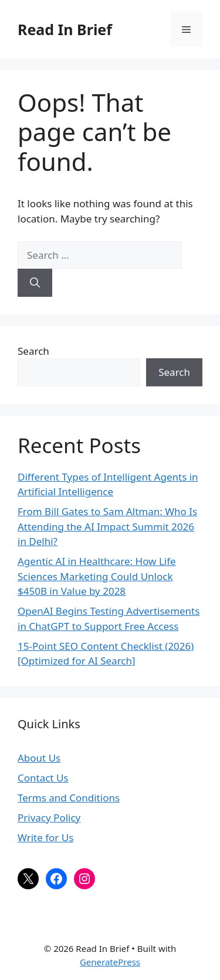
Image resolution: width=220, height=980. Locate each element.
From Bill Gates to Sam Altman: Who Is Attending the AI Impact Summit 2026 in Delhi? (107, 526)
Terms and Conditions (69, 798)
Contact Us (43, 778)
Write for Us (45, 837)
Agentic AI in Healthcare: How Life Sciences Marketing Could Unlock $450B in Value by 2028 (97, 576)
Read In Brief (65, 29)
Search (33, 351)
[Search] (35, 283)
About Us (39, 758)
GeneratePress (110, 962)
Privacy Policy (49, 818)
